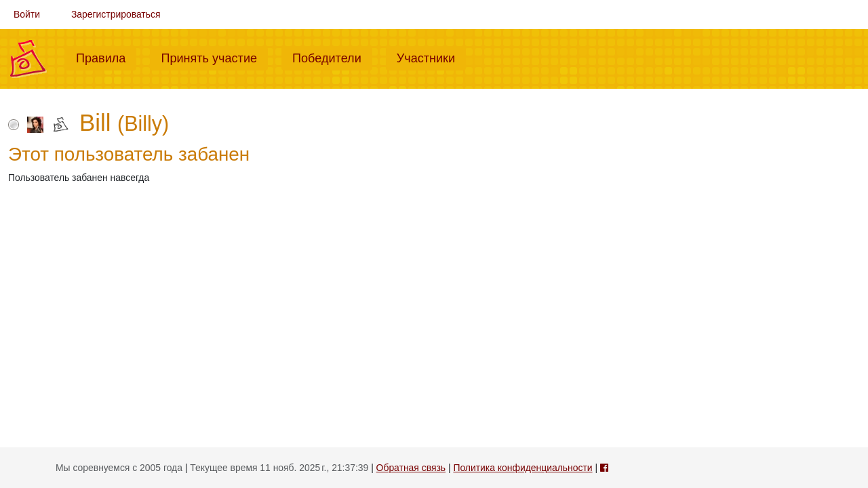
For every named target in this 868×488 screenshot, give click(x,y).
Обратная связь (411, 468)
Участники (431, 57)
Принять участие (214, 57)
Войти (27, 14)
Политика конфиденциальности (522, 468)
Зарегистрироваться (116, 14)
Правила (106, 57)
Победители (332, 57)
